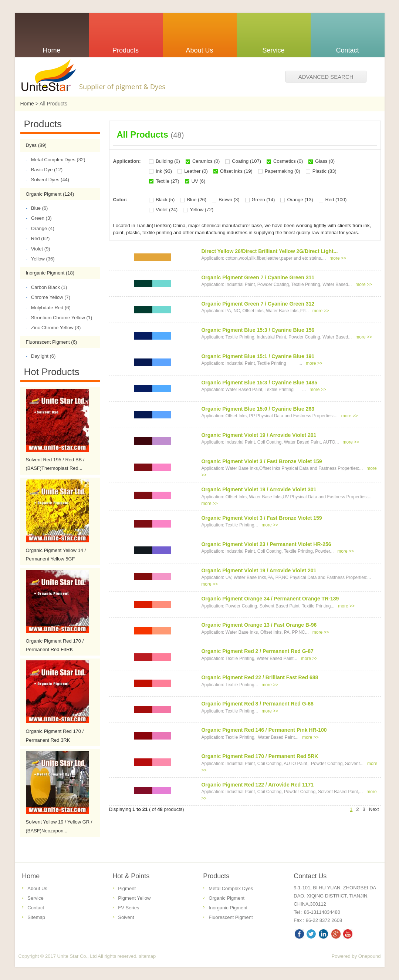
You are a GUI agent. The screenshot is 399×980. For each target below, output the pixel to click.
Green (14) (263, 200)
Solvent (126, 917)
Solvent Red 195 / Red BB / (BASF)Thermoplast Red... (55, 464)
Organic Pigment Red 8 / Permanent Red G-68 (257, 704)
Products (216, 876)
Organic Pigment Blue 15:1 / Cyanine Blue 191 (258, 356)
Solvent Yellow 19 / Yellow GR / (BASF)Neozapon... (59, 826)
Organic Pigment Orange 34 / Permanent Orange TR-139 (270, 599)
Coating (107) (246, 161)
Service (35, 898)
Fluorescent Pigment (231, 917)
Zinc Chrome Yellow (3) (53, 328)
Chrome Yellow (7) (48, 297)
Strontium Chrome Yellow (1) (59, 318)
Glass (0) (325, 161)
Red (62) (38, 238)
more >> (338, 258)
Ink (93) (164, 171)
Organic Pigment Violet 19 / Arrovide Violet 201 (259, 435)
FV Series (129, 908)
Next (374, 809)
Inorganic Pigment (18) (50, 273)
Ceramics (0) (206, 161)
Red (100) (336, 200)
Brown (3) (229, 200)
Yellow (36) (40, 259)
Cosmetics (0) (288, 161)
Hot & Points (131, 876)
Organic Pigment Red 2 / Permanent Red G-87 (257, 651)
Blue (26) (197, 200)
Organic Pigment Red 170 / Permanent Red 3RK (55, 735)
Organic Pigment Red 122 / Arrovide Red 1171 (257, 785)
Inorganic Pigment (228, 908)
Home (27, 104)
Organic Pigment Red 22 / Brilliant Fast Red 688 (260, 677)
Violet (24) (167, 210)
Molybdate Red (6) (48, 308)
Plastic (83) (324, 171)
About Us (37, 888)
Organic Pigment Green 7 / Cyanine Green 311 (258, 277)
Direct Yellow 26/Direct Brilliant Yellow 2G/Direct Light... (269, 251)
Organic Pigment (226, 898)
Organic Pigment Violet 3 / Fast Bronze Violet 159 (261, 461)
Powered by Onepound (356, 956)
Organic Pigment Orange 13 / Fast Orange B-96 (259, 625)
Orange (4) (40, 228)
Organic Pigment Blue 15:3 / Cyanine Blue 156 (258, 330)
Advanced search (326, 77)
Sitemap (36, 917)
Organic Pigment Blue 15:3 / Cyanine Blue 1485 (259, 383)
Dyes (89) (36, 145)
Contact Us (310, 876)
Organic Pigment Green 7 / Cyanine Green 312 (258, 304)
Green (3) (39, 218)
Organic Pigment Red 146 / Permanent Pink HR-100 (264, 730)
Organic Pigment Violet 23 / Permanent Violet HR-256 (266, 544)
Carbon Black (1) (47, 287)
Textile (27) (168, 181)
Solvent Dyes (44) (48, 180)
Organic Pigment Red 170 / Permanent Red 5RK (260, 756)
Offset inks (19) (236, 171)
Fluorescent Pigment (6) (52, 342)
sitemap (148, 956)
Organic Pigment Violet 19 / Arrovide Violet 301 (259, 489)
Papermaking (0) (283, 171)
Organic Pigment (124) (50, 194)
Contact (36, 908)
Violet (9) (38, 249)
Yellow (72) (202, 210)
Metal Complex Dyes (231, 888)
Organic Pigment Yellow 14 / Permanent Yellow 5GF (56, 555)
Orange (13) (300, 200)
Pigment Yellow (134, 898)
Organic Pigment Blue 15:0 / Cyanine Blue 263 (258, 409)
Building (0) (168, 161)
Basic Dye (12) (44, 170)
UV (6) (199, 181)
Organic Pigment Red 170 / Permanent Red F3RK (55, 645)
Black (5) (165, 200)
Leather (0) (196, 171)
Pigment (127, 888)
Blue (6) (37, 208)
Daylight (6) (41, 356)
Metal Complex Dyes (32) (56, 160)
